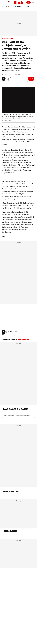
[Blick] (19, 2)
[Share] (4, 79)
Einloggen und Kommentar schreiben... (18, 416)
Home (4, 7)
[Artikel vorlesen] (9, 79)
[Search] (9, 2)
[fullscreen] (18, 100)
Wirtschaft (11, 7)
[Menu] (4, 2)
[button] (13, 332)
